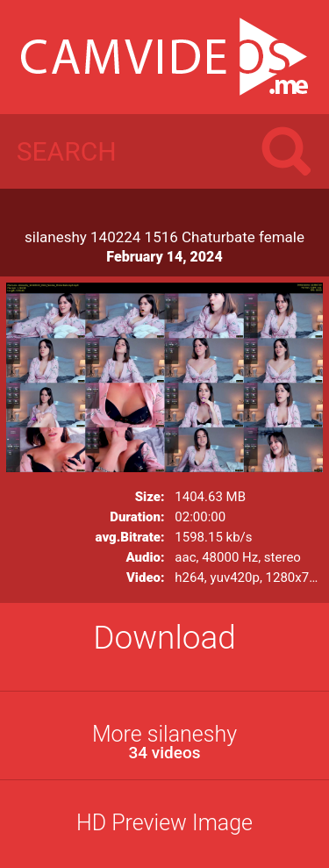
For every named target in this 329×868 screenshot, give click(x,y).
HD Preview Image (164, 823)
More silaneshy (164, 742)
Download (164, 638)
